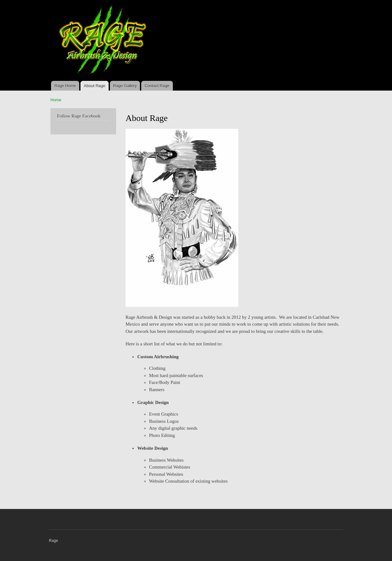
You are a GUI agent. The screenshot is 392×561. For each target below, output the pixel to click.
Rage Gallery (125, 86)
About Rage (95, 86)
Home (56, 100)
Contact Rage (157, 86)
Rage (53, 541)
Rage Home (65, 86)
